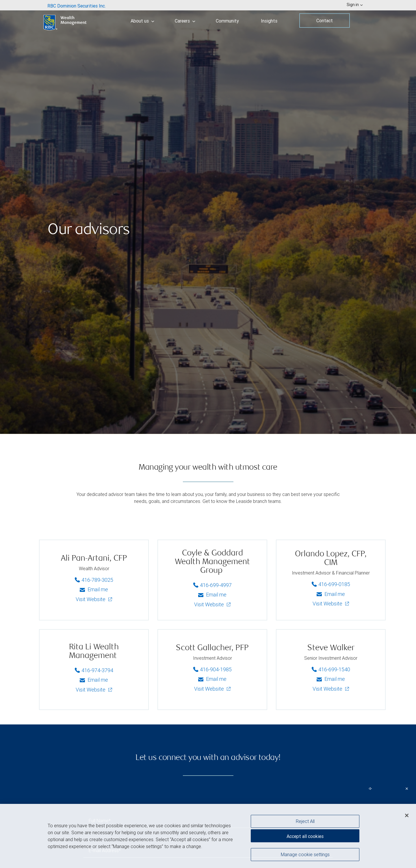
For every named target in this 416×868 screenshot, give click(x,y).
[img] (208, 217)
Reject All (305, 821)
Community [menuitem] (227, 21)
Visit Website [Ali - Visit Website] (91, 599)
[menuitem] (77, 5)
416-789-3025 (95, 579)
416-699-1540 (332, 669)
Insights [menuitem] (269, 21)
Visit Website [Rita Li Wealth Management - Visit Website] (91, 690)
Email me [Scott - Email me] (212, 679)
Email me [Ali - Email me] (94, 589)
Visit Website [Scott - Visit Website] (210, 689)
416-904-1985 (213, 669)
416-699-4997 (213, 584)
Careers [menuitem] (185, 21)
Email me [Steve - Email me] (331, 679)
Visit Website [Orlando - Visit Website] (328, 604)
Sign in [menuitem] (355, 5)
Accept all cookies (305, 836)
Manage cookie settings (305, 854)
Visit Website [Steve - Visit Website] (328, 689)
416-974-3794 (95, 670)
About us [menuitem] (142, 21)
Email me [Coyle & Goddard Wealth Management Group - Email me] (212, 595)
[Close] (407, 815)
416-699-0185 (332, 583)
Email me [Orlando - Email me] (331, 594)
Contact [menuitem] (325, 21)
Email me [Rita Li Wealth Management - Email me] (94, 680)
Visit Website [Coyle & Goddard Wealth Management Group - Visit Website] (210, 604)
